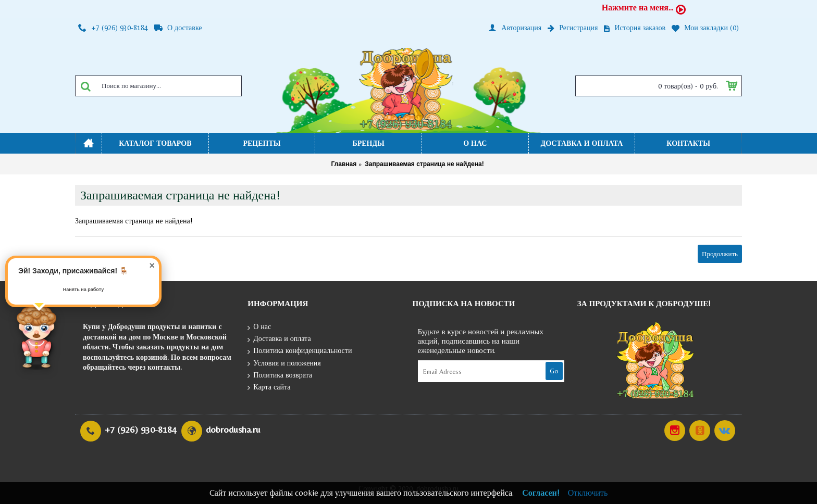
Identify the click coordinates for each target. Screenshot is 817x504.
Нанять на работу (84, 289)
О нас (259, 327)
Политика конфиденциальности (300, 351)
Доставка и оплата (279, 339)
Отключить (588, 493)
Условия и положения (284, 364)
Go (554, 371)
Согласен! (541, 493)
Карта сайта (269, 388)
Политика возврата (280, 376)
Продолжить (720, 254)
